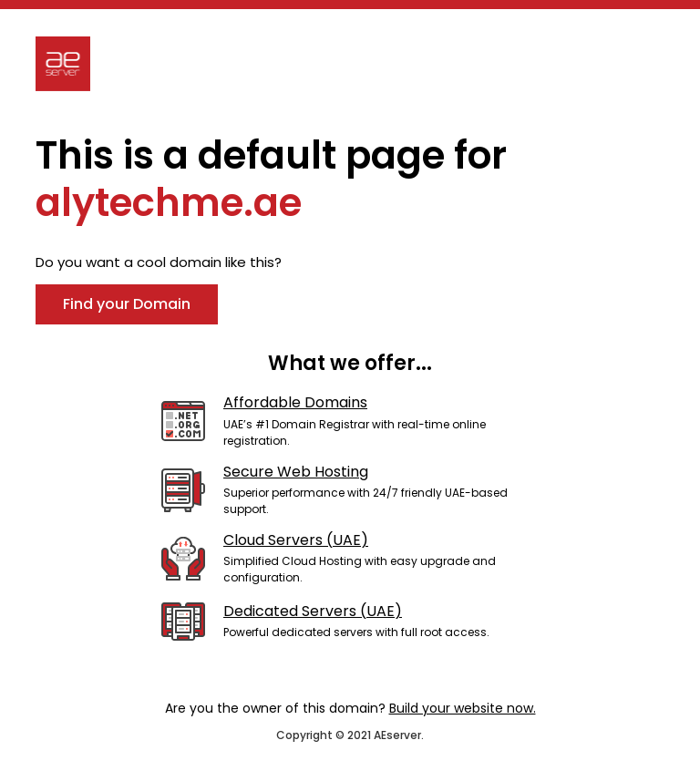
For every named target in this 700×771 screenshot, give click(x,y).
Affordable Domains (295, 402)
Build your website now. (463, 708)
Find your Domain (127, 304)
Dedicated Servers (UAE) (313, 611)
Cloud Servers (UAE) (296, 540)
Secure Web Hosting (296, 472)
